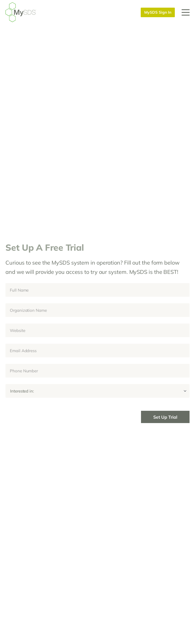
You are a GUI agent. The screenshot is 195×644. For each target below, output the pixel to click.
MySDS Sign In (158, 12)
